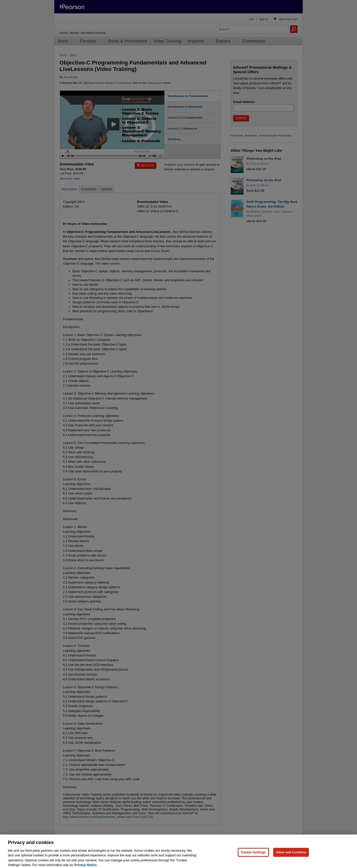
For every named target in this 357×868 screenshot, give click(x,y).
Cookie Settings (253, 857)
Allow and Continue (291, 857)
